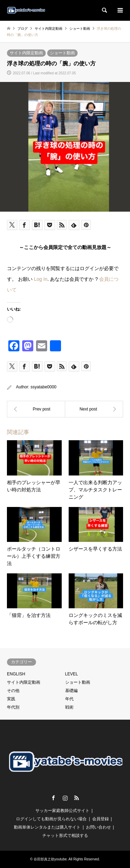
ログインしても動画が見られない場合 (51, 819)
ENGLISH (16, 674)
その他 (13, 691)
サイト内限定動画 (26, 53)
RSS (77, 798)
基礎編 (71, 691)
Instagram (65, 798)
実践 (11, 699)
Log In (41, 279)
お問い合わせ (98, 827)
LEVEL (72, 674)
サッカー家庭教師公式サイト (62, 811)
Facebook (53, 798)
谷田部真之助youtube (50, 859)
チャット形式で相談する (65, 835)
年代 (69, 699)
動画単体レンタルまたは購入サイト (47, 827)
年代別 (13, 707)
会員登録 (101, 819)
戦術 (69, 707)
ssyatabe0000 (44, 387)
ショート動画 (62, 53)
